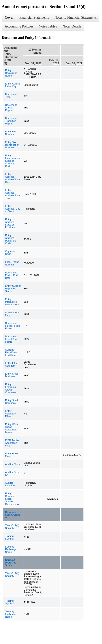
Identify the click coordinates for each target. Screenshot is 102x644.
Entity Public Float (12, 455)
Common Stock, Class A (13, 515)
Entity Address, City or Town (13, 209)
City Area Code (10, 253)
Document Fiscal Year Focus (11, 339)
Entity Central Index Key (13, 85)
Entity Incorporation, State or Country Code (13, 161)
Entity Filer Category (11, 364)
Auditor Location (10, 484)
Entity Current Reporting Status (13, 289)
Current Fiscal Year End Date (11, 352)
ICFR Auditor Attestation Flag (12, 443)
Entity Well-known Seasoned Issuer (11, 428)
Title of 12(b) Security (12, 527)
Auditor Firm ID (12, 473)
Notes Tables (48, 26)
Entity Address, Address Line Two (12, 194)
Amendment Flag (12, 314)
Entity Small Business (12, 375)
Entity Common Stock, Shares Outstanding (12, 499)
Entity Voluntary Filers (10, 414)
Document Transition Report (11, 121)
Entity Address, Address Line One (12, 178)
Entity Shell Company (11, 402)
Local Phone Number (12, 263)
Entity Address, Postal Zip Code (11, 239)
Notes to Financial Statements (76, 17)
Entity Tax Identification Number (12, 145)
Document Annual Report (11, 108)
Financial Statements (34, 17)
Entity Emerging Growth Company (10, 388)
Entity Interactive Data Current (12, 302)
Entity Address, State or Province (10, 223)
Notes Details (72, 26)
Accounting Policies (19, 26)
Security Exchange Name (11, 549)
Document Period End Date (11, 275)
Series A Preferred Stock (11, 563)
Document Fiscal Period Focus (12, 326)
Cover (9, 17)
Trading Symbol (9, 537)
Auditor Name (13, 464)
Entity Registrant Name (11, 73)
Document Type (11, 96)
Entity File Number (11, 133)
